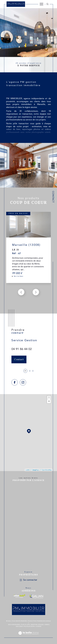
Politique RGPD (29, 626)
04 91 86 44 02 (22, 349)
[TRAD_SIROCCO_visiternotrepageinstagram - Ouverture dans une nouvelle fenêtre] (23, 382)
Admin (47, 625)
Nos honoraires (14, 625)
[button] (36, 292)
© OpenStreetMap (46, 470)
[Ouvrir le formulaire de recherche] (47, 4)
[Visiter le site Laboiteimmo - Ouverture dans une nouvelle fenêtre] (28, 636)
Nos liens (19, 626)
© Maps (35, 470)
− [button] (49, 401)
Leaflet (28, 470)
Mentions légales (37, 625)
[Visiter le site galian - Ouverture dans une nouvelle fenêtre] (36, 596)
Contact (53, 197)
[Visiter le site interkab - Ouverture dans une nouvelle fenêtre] (20, 596)
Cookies (38, 626)
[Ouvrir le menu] (41, 4)
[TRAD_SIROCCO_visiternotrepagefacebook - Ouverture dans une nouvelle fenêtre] (15, 382)
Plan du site (25, 625)
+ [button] (49, 398)
